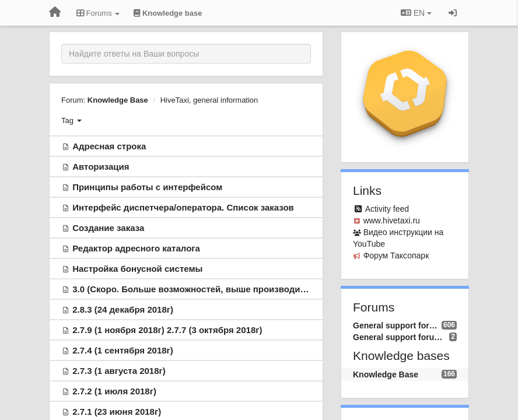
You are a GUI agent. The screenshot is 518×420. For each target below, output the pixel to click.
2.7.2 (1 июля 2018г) (114, 391)
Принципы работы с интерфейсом (147, 187)
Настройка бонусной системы (137, 269)
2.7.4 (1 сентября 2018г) (123, 350)
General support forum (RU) (397, 325)
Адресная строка (109, 146)
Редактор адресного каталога (136, 248)
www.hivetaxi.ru (392, 220)
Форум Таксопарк (396, 256)
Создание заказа (108, 228)
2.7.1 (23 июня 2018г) (117, 412)
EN (416, 13)
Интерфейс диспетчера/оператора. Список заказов (183, 207)
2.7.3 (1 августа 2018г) (119, 371)
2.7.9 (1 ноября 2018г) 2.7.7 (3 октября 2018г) (167, 330)
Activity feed (387, 209)
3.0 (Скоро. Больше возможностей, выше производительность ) (211, 289)
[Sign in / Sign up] (453, 13)
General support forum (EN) (401, 337)
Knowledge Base (118, 100)
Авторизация (101, 167)
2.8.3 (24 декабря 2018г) (123, 309)
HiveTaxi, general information (209, 100)
